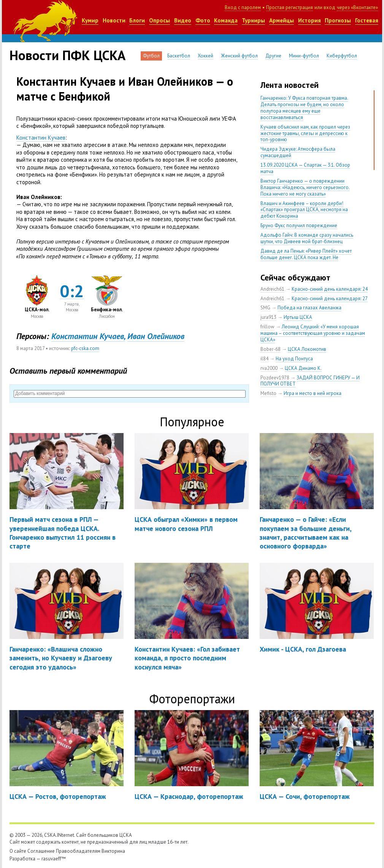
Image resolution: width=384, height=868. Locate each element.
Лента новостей (290, 85)
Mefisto (268, 393)
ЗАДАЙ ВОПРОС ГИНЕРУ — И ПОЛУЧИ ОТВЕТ (310, 381)
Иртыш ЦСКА (298, 317)
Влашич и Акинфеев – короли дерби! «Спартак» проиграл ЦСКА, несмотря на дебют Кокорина (304, 210)
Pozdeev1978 (275, 378)
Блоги (137, 20)
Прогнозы (338, 20)
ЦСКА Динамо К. (303, 368)
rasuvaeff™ (54, 859)
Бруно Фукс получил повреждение (299, 225)
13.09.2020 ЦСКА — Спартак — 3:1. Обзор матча (305, 168)
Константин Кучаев (41, 138)
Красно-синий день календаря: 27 (330, 299)
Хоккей (205, 56)
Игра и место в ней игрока (313, 393)
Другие (273, 56)
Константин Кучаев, (88, 336)
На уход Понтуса (294, 359)
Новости (114, 20)
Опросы (159, 20)
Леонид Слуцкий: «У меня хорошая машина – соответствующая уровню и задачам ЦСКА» (313, 333)
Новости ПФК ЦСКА (67, 55)
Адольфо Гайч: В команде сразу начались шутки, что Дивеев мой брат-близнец (307, 238)
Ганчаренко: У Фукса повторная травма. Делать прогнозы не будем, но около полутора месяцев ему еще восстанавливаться (304, 108)
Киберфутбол (342, 56)
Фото (203, 20)
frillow (267, 327)
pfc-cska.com (85, 348)
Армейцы (282, 20)
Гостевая (367, 20)
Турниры (253, 20)
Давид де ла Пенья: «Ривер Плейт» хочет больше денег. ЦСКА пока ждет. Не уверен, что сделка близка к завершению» (307, 257)
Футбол (151, 56)
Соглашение (41, 851)
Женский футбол (239, 56)
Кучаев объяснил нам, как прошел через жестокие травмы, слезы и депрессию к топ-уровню (305, 133)
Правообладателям (78, 851)
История (309, 20)
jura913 (268, 317)
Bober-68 (271, 349)
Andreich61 (272, 289)
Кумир (90, 20)
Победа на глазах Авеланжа (309, 308)
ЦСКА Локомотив (307, 349)
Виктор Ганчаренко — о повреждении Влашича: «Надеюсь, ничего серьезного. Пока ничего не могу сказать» (305, 187)
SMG (265, 308)
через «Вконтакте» (357, 7)
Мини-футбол (304, 56)
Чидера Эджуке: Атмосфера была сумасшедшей (298, 152)
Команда (226, 20)
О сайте (18, 851)
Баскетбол (179, 56)
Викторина (113, 851)
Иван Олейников (156, 336)
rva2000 (269, 368)
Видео (183, 20)
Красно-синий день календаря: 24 (330, 289)
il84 (264, 359)
